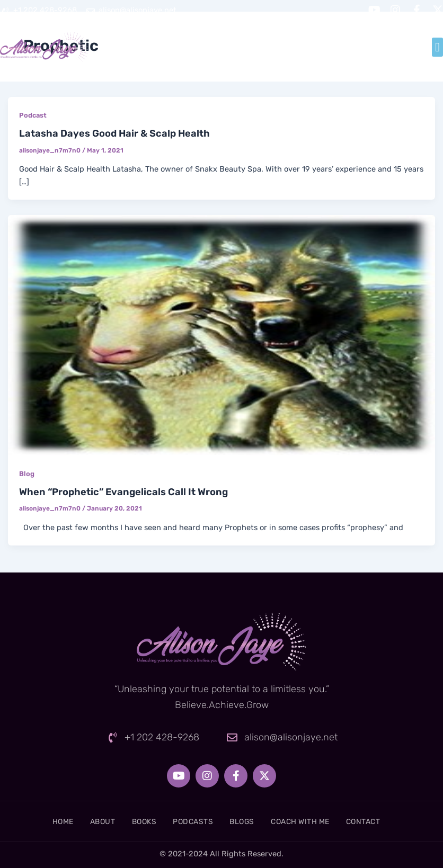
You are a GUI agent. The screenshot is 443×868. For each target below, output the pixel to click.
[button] (437, 47)
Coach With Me (313, 821)
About (88, 821)
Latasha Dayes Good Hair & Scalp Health (114, 133)
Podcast (33, 115)
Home (42, 821)
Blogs (247, 821)
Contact (384, 821)
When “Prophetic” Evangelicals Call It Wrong (123, 492)
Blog (27, 474)
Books (136, 821)
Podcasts (192, 821)
